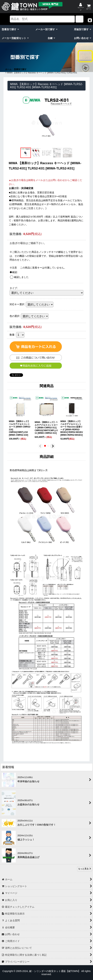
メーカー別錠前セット (14, 38)
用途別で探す (81, 29)
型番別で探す (9, 29)
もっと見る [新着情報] (85, 869)
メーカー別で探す (45, 29)
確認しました (21, 277)
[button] (90, 20)
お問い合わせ (81, 38)
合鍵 (50, 38)
